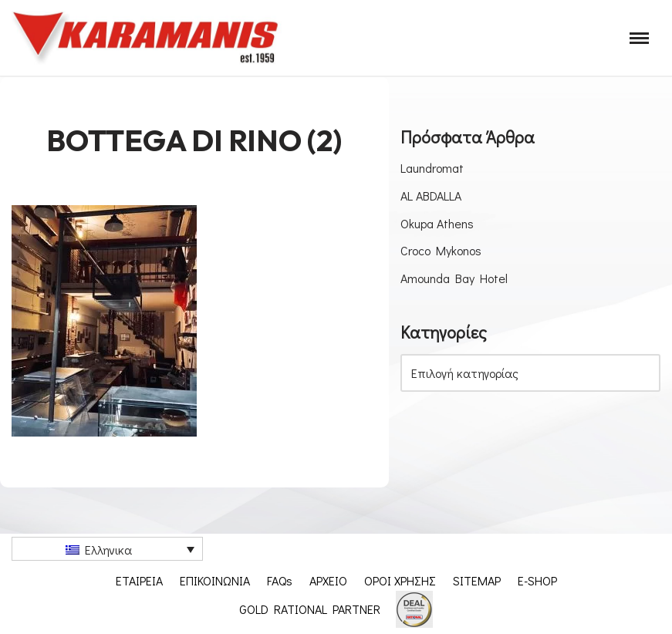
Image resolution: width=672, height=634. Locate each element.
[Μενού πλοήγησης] (639, 38)
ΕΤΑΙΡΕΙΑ (139, 580)
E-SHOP (537, 580)
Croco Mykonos (441, 250)
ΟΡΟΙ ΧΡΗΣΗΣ (400, 580)
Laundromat (432, 168)
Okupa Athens (437, 223)
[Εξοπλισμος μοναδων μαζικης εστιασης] (147, 38)
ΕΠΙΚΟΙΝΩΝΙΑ (215, 580)
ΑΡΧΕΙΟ (328, 580)
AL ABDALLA (431, 196)
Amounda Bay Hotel (454, 278)
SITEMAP (477, 580)
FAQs (280, 580)
